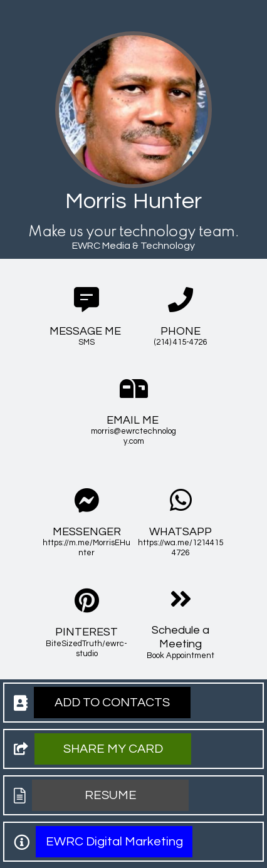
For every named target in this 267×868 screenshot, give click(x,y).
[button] (112, 703)
